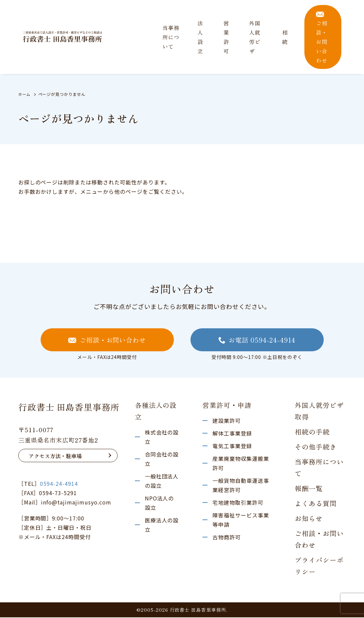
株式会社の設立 (162, 438)
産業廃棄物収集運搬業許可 (241, 464)
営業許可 (226, 37)
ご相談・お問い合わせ (322, 38)
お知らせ (309, 519)
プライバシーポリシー (319, 566)
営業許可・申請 (227, 406)
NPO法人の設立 (160, 503)
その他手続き (316, 447)
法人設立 (200, 37)
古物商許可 (227, 538)
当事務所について (171, 37)
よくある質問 (316, 504)
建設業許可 (227, 421)
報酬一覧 (309, 489)
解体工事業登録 (232, 434)
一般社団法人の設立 (162, 481)
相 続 (285, 37)
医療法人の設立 (162, 525)
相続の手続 (312, 432)
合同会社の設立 (162, 460)
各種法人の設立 (156, 412)
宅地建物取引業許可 (238, 503)
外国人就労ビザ (255, 37)
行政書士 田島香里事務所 (69, 407)
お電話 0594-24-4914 (257, 340)
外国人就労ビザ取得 (319, 412)
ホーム (25, 94)
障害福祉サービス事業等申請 (241, 520)
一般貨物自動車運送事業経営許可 (241, 486)
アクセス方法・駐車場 (55, 457)
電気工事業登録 (232, 447)
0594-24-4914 (59, 484)
